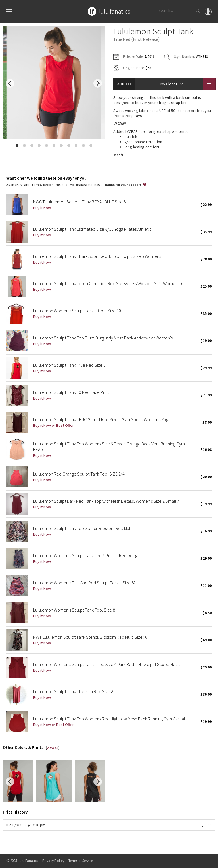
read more (164, 168)
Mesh (118, 155)
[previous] (10, 83)
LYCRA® (120, 124)
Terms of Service (81, 861)
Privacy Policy (53, 861)
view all (53, 753)
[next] (98, 83)
